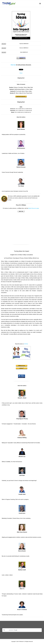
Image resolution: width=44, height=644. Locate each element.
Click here (13, 65)
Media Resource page (34, 208)
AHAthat (26, 344)
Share (21, 73)
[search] (20, 630)
